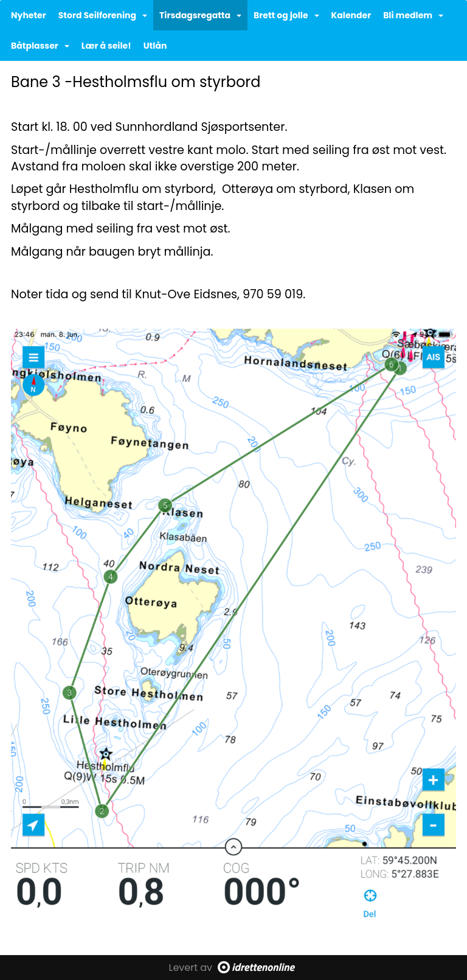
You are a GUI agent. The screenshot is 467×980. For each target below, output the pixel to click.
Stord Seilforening (103, 15)
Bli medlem (413, 15)
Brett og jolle (286, 15)
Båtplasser (40, 46)
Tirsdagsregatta (200, 15)
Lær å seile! (106, 46)
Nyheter (29, 15)
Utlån (155, 46)
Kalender (351, 15)
